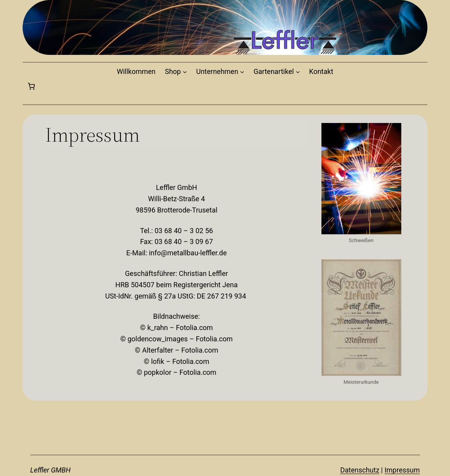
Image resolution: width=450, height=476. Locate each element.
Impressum (402, 470)
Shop (173, 71)
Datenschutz (360, 470)
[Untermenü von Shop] (185, 72)
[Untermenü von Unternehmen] (242, 72)
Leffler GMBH (51, 470)
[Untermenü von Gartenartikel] (298, 72)
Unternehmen (217, 71)
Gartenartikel (274, 71)
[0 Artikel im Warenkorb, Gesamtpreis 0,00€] (31, 86)
